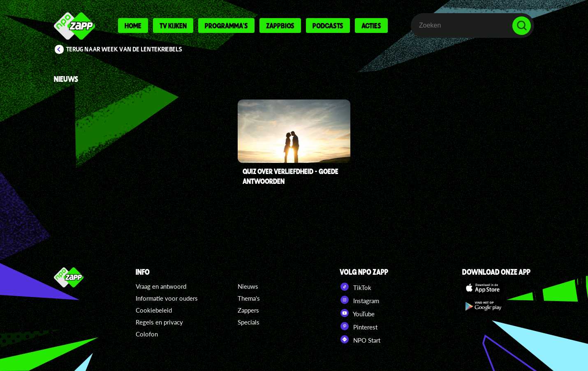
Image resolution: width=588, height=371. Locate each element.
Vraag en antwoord (161, 286)
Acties (371, 26)
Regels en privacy (159, 322)
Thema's (249, 298)
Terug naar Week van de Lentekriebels (124, 49)
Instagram (359, 300)
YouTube (357, 313)
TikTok (355, 287)
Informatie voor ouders (167, 298)
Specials (249, 322)
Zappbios (280, 26)
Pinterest (359, 326)
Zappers (248, 310)
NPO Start (360, 339)
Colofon (147, 334)
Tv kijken (173, 26)
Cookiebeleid (154, 310)
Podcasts (328, 26)
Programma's (226, 26)
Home (133, 26)
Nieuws (248, 286)
